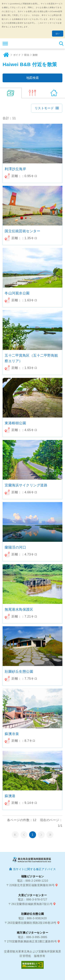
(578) (54, 93)
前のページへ (24, 835)
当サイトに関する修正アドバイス (34, 869)
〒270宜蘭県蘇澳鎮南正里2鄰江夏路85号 (31, 941)
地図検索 (33, 78)
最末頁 (50, 835)
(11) (11, 93)
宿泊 (27, 55)
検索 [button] (61, 43)
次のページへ (41, 835)
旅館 (35, 55)
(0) (32, 93)
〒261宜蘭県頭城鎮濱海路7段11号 (31, 904)
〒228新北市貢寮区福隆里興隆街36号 (31, 885)
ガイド (17, 55)
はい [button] (58, 33)
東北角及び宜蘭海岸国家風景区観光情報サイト (24, 43)
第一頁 (15, 835)
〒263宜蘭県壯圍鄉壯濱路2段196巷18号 (31, 923)
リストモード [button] (44, 108)
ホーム (6, 55)
